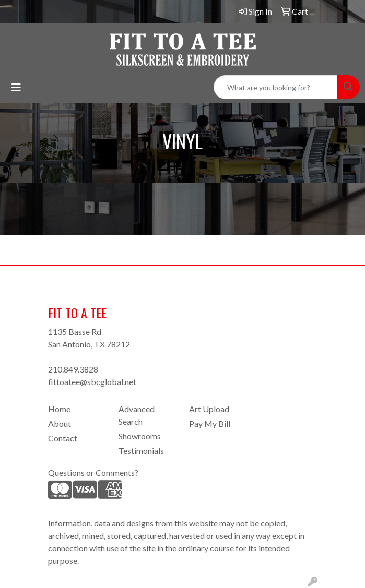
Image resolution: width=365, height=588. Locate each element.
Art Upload (209, 409)
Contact (63, 438)
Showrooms (140, 436)
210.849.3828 (73, 369)
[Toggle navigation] (16, 87)
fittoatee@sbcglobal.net (92, 382)
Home (59, 409)
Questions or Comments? (93, 472)
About (60, 423)
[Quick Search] (276, 87)
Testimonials (141, 451)
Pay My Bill (210, 423)
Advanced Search (137, 415)
